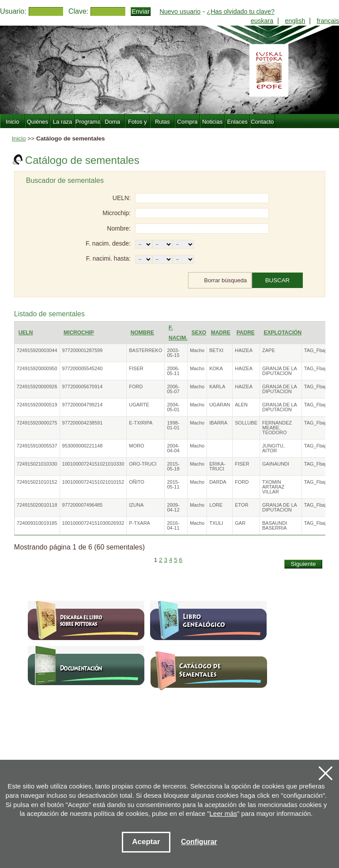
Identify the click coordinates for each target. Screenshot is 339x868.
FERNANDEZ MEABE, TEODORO (277, 428)
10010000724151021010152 (93, 482)
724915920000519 (37, 405)
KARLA (217, 387)
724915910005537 (37, 446)
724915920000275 (37, 423)
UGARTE (139, 405)
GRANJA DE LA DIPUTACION (279, 371)
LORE (216, 505)
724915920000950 (37, 368)
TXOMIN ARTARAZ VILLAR (273, 487)
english (295, 21)
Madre (221, 333)
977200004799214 (83, 405)
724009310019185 (37, 523)
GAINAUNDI (276, 464)
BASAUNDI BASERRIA (275, 525)
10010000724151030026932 (93, 523)
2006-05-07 (173, 389)
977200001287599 (83, 350)
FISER (136, 368)
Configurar (199, 842)
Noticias (212, 122)
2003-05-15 (173, 353)
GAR (240, 523)
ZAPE (269, 350)
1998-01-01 (173, 425)
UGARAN (220, 405)
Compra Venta (187, 127)
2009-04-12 (173, 507)
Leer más (224, 813)
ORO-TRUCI (143, 464)
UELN (26, 333)
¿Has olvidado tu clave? (241, 11)
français (328, 21)
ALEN (241, 405)
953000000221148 (83, 446)
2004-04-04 (173, 448)
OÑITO (137, 482)
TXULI (216, 523)
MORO (136, 446)
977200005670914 (83, 387)
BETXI (216, 350)
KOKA (216, 368)
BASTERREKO (145, 350)
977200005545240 (83, 368)
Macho (197, 350)
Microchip (79, 333)
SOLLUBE (246, 423)
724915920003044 (37, 350)
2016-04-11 (173, 525)
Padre (246, 333)
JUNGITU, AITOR (273, 448)
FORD (136, 387)
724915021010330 (37, 464)
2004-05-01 (173, 407)
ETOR (241, 505)
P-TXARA (139, 523)
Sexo (199, 333)
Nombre (142, 333)
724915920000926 (37, 387)
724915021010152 (37, 482)
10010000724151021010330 (93, 464)
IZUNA (136, 505)
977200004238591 (83, 423)
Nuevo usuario (180, 11)
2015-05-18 (173, 466)
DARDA (218, 482)
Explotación (282, 333)
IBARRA (218, 423)
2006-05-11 (173, 371)
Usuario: (13, 11)
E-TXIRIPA (141, 423)
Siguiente (303, 564)
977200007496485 (83, 505)
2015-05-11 (173, 484)
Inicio (19, 138)
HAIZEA (244, 350)
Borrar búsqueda (225, 280)
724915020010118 (37, 505)
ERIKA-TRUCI (217, 466)
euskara (262, 21)
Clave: (78, 11)
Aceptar (146, 842)
